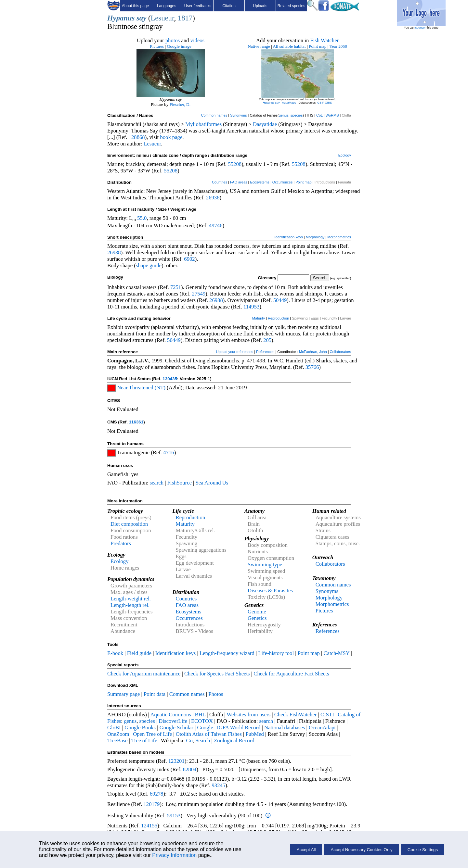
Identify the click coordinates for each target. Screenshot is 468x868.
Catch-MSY (336, 653)
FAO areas (239, 182)
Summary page (123, 694)
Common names (214, 115)
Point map (318, 46)
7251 (176, 287)
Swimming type (265, 565)
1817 (185, 18)
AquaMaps (289, 103)
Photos (216, 694)
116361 (136, 422)
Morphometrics (339, 237)
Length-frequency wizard (227, 653)
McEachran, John (313, 352)
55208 (235, 164)
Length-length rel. (130, 605)
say (141, 18)
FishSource (180, 483)
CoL (319, 115)
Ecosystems (260, 182)
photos (173, 40)
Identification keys (288, 237)
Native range (259, 46)
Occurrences (282, 182)
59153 (174, 816)
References (265, 352)
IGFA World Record (239, 728)
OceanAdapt (322, 728)
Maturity (259, 318)
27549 (199, 294)
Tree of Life (144, 741)
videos (198, 40)
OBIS (329, 103)
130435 (170, 379)
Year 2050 (338, 46)
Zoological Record (234, 741)
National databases (285, 728)
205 (267, 340)
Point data (155, 694)
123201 (176, 761)
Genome (257, 612)
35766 (312, 367)
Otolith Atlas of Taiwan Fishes (209, 734)
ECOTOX (202, 721)
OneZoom (118, 734)
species (297, 115)
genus (284, 115)
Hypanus (121, 18)
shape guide (149, 265)
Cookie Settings (423, 850)
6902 (189, 259)
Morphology (315, 237)
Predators (121, 543)
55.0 (142, 218)
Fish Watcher (324, 40)
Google (205, 728)
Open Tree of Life (152, 734)
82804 (190, 769)
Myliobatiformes (203, 124)
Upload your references (235, 352)
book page (171, 137)
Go (189, 741)
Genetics (257, 618)
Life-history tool (276, 653)
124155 (149, 826)
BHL (200, 715)
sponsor (421, 28)
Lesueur (162, 18)
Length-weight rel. (131, 599)
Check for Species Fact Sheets (217, 674)
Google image (179, 46)
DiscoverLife (173, 721)
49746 (216, 226)
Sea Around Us (212, 483)
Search (203, 741)
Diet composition (129, 524)
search (157, 483)
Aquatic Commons (170, 715)
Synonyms (238, 115)
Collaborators (340, 352)
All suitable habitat (289, 46)
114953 (251, 307)
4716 (169, 453)
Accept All (306, 850)
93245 (219, 785)
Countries (220, 182)
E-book (115, 653)
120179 (151, 804)
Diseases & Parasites (270, 591)
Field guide (139, 653)
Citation (229, 6)
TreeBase (117, 741)
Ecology (345, 155)
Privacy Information (174, 855)
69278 (157, 794)
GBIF (321, 103)
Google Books (140, 728)
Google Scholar (176, 728)
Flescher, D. (180, 104)
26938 (213, 198)
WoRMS (332, 115)
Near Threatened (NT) (141, 388)
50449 (280, 300)
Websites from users (249, 715)
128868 (137, 137)
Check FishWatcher (296, 715)
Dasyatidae (265, 124)
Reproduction (278, 318)
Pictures (157, 46)
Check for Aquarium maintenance (144, 674)
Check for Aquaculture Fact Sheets (291, 674)
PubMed (254, 734)
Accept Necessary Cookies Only (361, 850)
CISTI (327, 715)
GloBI (114, 728)
